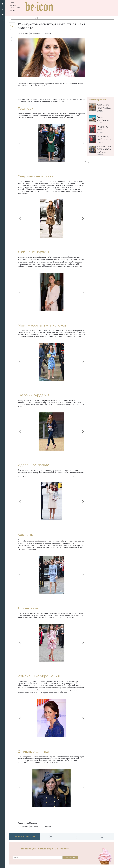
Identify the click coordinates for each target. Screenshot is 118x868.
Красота (13, 5)
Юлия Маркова (26, 18)
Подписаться (70, 857)
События (13, 10)
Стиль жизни (15, 8)
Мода (12, 3)
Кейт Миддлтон (36, 34)
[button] (3, 4)
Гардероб (48, 34)
